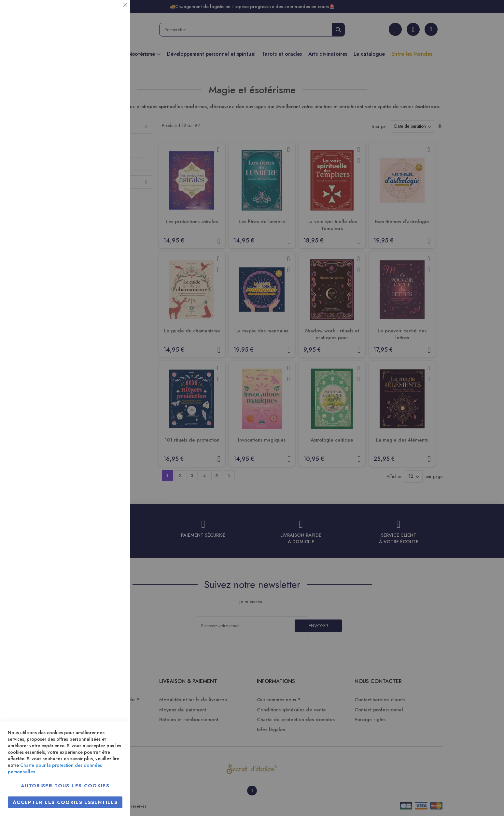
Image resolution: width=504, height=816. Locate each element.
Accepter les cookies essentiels (65, 802)
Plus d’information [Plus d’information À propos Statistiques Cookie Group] (103, 130)
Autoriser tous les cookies (65, 786)
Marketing (112, 158)
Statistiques (112, 88)
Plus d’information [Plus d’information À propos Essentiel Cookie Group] (103, 60)
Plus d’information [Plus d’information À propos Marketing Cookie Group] (103, 199)
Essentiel (112, 13)
